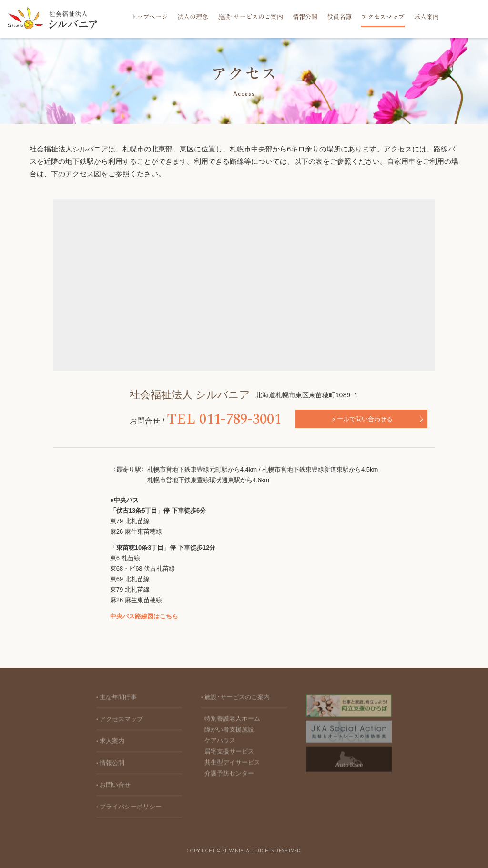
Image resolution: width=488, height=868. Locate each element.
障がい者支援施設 (229, 732)
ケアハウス (220, 742)
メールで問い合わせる (327, 419)
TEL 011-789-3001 (184, 419)
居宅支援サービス (229, 753)
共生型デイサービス (232, 764)
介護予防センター (229, 775)
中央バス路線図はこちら (144, 616)
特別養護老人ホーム (232, 721)
